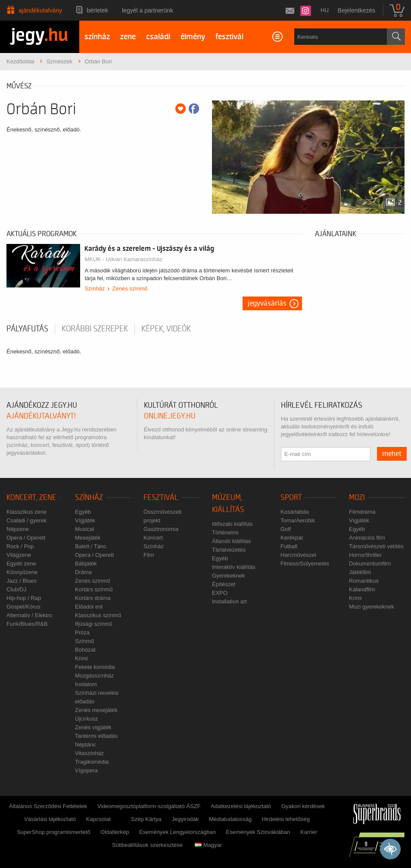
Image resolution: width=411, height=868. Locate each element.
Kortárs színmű (94, 589)
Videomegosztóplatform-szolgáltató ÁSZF (149, 806)
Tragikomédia (92, 762)
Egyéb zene (21, 564)
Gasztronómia (161, 529)
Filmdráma (362, 512)
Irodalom (86, 684)
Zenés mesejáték (96, 710)
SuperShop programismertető (54, 832)
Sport (291, 498)
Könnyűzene (22, 572)
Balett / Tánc (91, 546)
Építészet (224, 584)
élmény (193, 37)
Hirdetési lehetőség (286, 819)
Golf (286, 529)
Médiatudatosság (230, 819)
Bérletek (97, 10)
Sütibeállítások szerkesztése (147, 845)
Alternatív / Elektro (29, 615)
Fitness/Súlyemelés (305, 564)
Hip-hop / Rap (24, 598)
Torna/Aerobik (298, 520)
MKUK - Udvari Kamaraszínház (123, 259)
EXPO (220, 593)
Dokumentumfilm (370, 564)
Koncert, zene (31, 498)
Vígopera (86, 770)
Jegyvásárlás (267, 303)
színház (97, 37)
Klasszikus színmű (98, 615)
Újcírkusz (86, 719)
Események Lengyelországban (177, 832)
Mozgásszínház (94, 676)
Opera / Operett (26, 538)
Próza (82, 632)
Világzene (19, 555)
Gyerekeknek (229, 576)
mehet (392, 454)
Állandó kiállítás (231, 541)
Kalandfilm (362, 589)
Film (149, 555)
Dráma (83, 572)
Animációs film (367, 538)
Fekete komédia (95, 667)
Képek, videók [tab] (166, 329)
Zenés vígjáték (93, 727)
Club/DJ (16, 589)
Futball (289, 546)
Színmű (84, 641)
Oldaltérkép (115, 832)
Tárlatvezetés (229, 550)
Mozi (357, 498)
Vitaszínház (89, 753)
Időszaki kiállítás (232, 524)
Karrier (309, 832)
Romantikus (364, 581)
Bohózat (85, 650)
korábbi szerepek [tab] (95, 329)
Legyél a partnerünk (148, 10)
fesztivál (229, 37)
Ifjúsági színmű (94, 624)
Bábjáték (86, 564)
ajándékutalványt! (41, 416)
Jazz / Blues (22, 581)
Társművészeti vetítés (376, 546)
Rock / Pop (20, 546)
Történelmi (225, 532)
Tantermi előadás (96, 736)
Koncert (153, 538)
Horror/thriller (365, 555)
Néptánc (85, 745)
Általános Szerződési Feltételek (48, 806)
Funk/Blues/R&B (27, 624)
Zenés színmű (130, 289)
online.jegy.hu (170, 416)
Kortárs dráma (93, 598)
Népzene (18, 529)
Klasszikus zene (26, 512)
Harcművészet (298, 555)
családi (158, 37)
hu (325, 10)
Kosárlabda (295, 512)
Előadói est (89, 607)
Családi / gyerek (26, 520)
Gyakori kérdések (303, 806)
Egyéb (83, 512)
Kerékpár (292, 538)
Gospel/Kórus (23, 607)
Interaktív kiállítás (234, 567)
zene (128, 37)
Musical (84, 529)
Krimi (81, 658)
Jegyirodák (185, 819)
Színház (95, 289)
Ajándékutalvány (40, 10)
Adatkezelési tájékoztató (241, 806)
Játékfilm (360, 572)
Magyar (208, 845)
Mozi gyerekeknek (372, 607)
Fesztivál (161, 498)
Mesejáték (88, 538)
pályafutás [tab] (27, 329)
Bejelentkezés (357, 10)
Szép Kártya (146, 819)
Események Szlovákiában (258, 832)
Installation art (229, 601)
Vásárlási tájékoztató (50, 819)
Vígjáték (85, 520)
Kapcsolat (98, 819)
